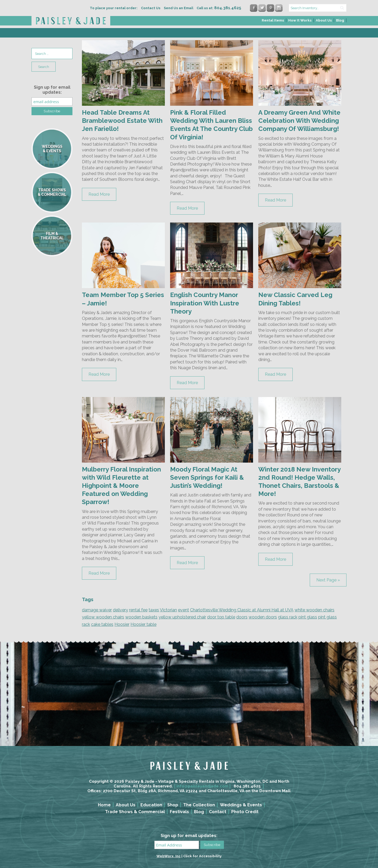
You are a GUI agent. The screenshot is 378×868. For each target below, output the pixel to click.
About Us (324, 20)
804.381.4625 (247, 786)
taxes (154, 610)
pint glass (308, 617)
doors (242, 617)
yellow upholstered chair (182, 617)
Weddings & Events (241, 805)
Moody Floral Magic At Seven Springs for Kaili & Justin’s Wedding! (207, 477)
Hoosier (122, 624)
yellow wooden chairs (103, 617)
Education (151, 805)
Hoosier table (143, 624)
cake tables (102, 624)
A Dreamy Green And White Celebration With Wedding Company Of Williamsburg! (299, 121)
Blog (340, 20)
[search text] (318, 8)
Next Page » (328, 580)
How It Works (300, 20)
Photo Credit (245, 812)
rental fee (138, 610)
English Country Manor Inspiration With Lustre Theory (205, 303)
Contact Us (151, 8)
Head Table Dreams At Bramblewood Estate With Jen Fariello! (122, 121)
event (183, 610)
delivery (120, 610)
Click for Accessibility (202, 856)
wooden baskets (141, 617)
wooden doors (263, 617)
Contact (218, 812)
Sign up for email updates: (52, 90)
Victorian (168, 610)
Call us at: (219, 8)
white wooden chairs (314, 610)
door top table (221, 617)
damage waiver (97, 610)
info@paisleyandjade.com (202, 786)
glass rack (288, 617)
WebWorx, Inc (169, 856)
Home (104, 805)
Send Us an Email (178, 8)
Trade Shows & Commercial (135, 812)
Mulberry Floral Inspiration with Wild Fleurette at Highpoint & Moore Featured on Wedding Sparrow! (121, 486)
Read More (99, 194)
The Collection (199, 805)
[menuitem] (273, 22)
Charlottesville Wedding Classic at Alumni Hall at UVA (242, 610)
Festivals (179, 812)
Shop (173, 805)
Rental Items (273, 20)
